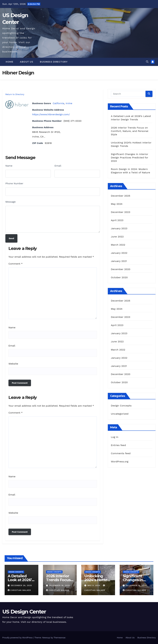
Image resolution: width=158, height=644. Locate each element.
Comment (15, 264)
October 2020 (119, 277)
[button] (147, 62)
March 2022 (118, 245)
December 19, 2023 (136, 585)
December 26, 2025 (21, 585)
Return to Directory (15, 94)
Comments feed (121, 453)
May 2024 (117, 204)
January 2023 (119, 228)
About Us (26, 62)
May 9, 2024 (94, 585)
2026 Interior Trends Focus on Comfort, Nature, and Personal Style (130, 131)
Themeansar (60, 638)
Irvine (69, 103)
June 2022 (117, 237)
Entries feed (118, 445)
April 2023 (117, 220)
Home (9, 62)
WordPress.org (120, 462)
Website (13, 364)
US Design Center (24, 612)
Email (58, 166)
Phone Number (14, 183)
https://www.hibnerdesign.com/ (51, 114)
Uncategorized (120, 414)
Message (10, 202)
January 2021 (119, 261)
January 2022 (119, 253)
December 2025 (121, 196)
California (58, 103)
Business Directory (54, 62)
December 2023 (121, 212)
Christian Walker (19, 590)
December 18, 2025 (60, 585)
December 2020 (121, 269)
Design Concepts (121, 406)
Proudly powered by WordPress (18, 638)
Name (9, 166)
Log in (115, 437)
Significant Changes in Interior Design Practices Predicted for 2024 (130, 158)
